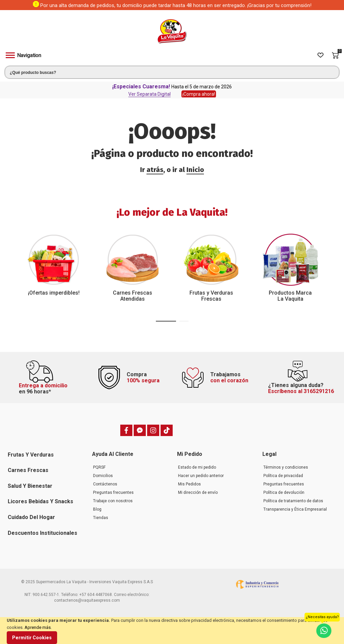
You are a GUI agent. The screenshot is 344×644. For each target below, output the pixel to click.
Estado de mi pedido (197, 467)
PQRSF (99, 467)
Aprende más (38, 627)
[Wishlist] (320, 55)
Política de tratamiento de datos (293, 501)
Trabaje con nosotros (113, 501)
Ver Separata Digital (149, 94)
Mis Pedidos (189, 484)
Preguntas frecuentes (113, 492)
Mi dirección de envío (198, 492)
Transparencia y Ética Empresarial (295, 509)
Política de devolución (284, 492)
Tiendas (101, 518)
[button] (166, 321)
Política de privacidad (283, 476)
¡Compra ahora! (199, 94)
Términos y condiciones (286, 467)
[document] (172, 631)
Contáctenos (105, 484)
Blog (97, 509)
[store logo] (172, 31)
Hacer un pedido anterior (201, 476)
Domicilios (103, 476)
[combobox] (172, 72)
